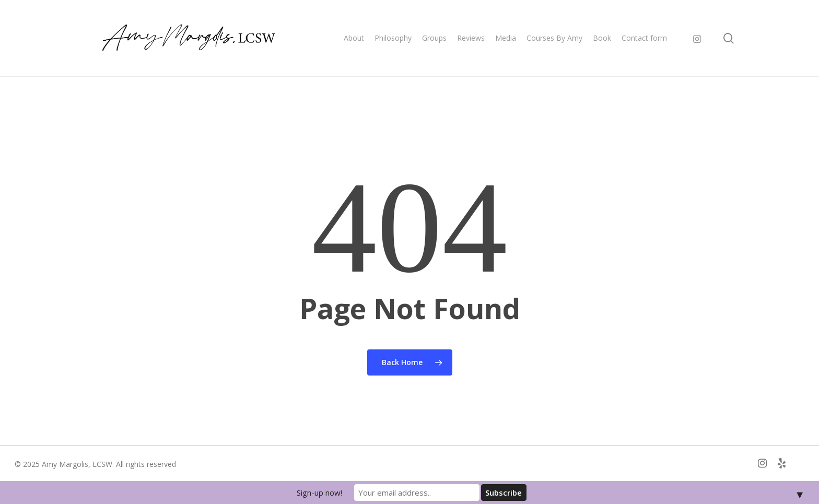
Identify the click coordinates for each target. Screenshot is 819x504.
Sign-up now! (319, 493)
